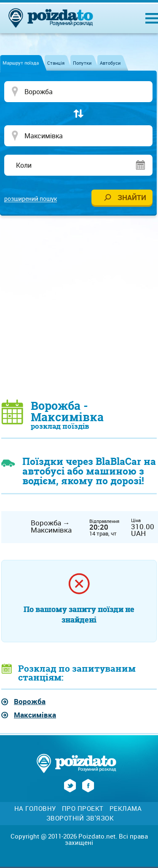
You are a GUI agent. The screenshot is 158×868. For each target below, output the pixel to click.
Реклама (126, 809)
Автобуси (110, 63)
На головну (35, 809)
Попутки (82, 63)
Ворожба (30, 701)
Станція (56, 63)
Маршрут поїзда (21, 63)
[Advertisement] (79, 307)
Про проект (83, 809)
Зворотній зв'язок (80, 818)
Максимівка (35, 715)
